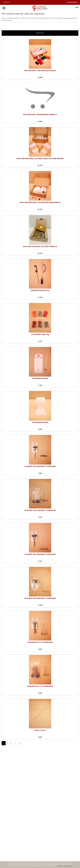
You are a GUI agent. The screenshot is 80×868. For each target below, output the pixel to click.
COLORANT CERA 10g (40, 334)
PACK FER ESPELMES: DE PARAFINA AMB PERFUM (40, 203)
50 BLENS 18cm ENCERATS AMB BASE (40, 598)
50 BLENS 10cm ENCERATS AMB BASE (40, 510)
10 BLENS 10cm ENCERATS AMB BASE (40, 466)
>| (19, 743)
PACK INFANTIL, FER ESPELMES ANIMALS (40, 115)
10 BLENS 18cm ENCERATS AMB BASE (40, 554)
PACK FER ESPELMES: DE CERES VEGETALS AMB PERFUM (40, 159)
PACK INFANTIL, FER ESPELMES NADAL (40, 71)
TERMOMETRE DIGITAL (40, 290)
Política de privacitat (65, 866)
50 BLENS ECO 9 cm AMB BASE (40, 686)
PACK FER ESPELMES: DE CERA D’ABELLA (40, 246)
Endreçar (40, 33)
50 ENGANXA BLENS (40, 422)
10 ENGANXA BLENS (40, 378)
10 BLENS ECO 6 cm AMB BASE (40, 642)
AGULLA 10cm (40, 730)
